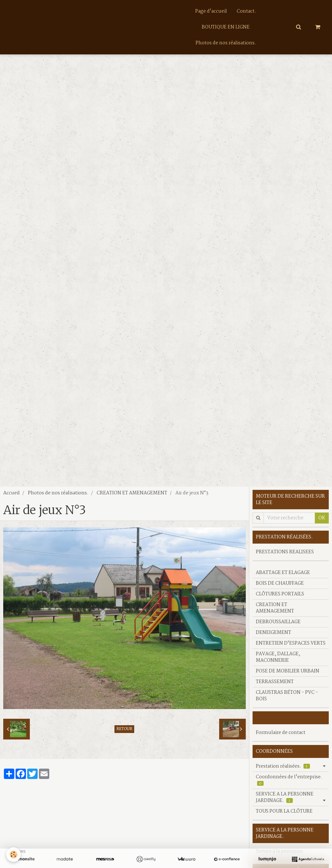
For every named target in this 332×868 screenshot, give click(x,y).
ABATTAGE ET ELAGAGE (283, 576)
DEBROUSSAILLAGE (278, 625)
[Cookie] (14, 855)
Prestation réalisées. (283, 769)
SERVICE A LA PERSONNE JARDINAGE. (285, 800)
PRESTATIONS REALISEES (285, 555)
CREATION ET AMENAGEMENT (132, 496)
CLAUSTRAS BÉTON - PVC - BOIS (287, 699)
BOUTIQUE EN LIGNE (226, 28)
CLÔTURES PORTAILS (280, 597)
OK (322, 521)
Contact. (246, 11)
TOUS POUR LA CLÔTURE (284, 814)
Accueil (12, 496)
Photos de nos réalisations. (226, 44)
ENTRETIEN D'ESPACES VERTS (291, 646)
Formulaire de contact (281, 736)
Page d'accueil (211, 11)
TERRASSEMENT (275, 685)
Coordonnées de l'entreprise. (289, 783)
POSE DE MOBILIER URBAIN (288, 674)
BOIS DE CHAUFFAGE (280, 586)
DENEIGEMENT (273, 636)
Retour (124, 732)
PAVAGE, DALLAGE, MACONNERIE (278, 660)
